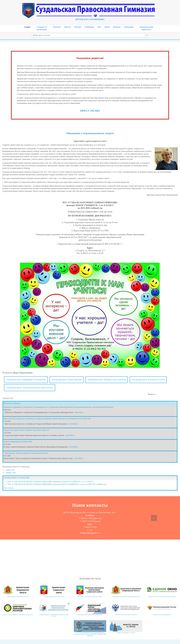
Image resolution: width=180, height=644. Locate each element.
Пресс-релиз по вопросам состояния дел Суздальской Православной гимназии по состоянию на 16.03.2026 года (47, 419)
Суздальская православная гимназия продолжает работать (26, 430)
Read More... (80, 412)
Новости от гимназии (12, 403)
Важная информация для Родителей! (18, 442)
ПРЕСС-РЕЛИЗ (90, 111)
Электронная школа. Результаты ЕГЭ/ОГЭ (148, 380)
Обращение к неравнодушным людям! (90, 133)
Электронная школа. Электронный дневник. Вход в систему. (30, 388)
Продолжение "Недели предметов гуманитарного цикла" (26, 453)
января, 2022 (11, 473)
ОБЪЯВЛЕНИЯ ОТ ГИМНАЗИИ (17, 478)
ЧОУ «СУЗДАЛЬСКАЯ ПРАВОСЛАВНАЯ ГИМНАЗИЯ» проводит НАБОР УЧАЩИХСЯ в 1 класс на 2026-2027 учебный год (57, 484)
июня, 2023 (10, 470)
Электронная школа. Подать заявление (67, 380)
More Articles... (9, 488)
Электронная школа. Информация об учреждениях (26, 380)
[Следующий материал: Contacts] (152, 394)
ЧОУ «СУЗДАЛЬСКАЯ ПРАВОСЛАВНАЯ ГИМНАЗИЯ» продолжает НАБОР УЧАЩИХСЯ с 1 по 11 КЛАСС (50, 482)
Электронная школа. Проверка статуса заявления (107, 380)
